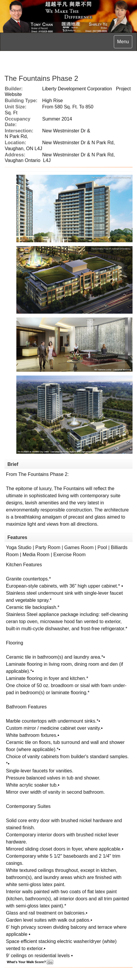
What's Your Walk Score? (30, 962)
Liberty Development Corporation (77, 89)
